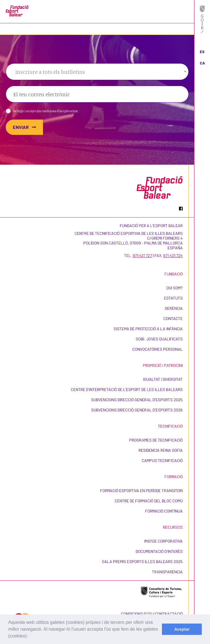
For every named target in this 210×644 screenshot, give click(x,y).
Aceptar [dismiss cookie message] (182, 629)
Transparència (167, 572)
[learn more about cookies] (30, 637)
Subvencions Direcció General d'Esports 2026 (137, 410)
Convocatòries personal (157, 349)
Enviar (24, 127)
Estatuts (173, 298)
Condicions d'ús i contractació (152, 614)
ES (202, 52)
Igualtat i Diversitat (163, 379)
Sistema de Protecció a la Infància (148, 329)
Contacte (173, 318)
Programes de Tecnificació (156, 440)
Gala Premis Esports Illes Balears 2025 (142, 562)
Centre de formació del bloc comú (149, 501)
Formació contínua (164, 511)
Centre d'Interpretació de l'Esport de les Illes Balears (127, 389)
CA (202, 63)
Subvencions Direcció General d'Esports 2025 (137, 400)
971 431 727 (142, 255)
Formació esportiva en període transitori (141, 491)
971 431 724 (173, 255)
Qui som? (174, 288)
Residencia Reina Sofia (161, 450)
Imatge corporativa (163, 541)
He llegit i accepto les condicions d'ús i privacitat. (46, 111)
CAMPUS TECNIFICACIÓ (162, 460)
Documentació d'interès (159, 551)
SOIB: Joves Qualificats (159, 339)
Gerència (174, 308)
